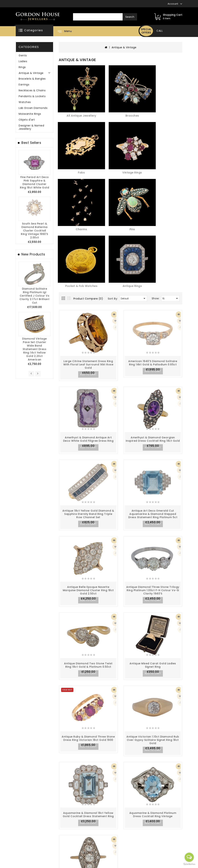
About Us (15, 824)
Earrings (24, 85)
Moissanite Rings (30, 114)
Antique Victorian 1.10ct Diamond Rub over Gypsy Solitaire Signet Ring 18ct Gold (153, 590)
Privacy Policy (18, 836)
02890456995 (153, 821)
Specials (110, 839)
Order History (53, 830)
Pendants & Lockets (32, 96)
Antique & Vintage (31, 73)
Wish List (50, 842)
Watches (25, 102)
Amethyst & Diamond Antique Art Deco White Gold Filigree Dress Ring (88, 291)
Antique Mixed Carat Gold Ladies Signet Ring (153, 515)
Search (130, 17)
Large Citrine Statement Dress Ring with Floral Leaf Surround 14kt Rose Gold (88, 216)
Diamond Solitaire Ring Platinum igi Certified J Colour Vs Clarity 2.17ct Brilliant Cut (34, 296)
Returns (109, 827)
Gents (23, 55)
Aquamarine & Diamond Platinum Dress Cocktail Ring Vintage (153, 664)
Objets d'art (27, 120)
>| (127, 769)
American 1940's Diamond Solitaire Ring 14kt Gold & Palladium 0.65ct (153, 214)
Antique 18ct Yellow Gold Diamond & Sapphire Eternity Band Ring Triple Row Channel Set (88, 365)
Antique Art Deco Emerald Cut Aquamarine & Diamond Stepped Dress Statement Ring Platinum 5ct (153, 365)
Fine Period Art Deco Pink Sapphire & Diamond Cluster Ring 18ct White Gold (34, 182)
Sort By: (113, 150)
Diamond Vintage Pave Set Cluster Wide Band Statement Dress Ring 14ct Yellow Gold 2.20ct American (34, 349)
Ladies (23, 61)
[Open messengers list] (189, 857)
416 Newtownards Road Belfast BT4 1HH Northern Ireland (160, 855)
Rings (22, 67)
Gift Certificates (85, 830)
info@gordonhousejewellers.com (165, 835)
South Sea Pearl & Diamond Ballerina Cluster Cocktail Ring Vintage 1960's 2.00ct (34, 231)
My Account (52, 824)
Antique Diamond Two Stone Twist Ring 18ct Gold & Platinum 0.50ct (88, 515)
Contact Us (82, 836)
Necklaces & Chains (32, 90)
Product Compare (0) (88, 150)
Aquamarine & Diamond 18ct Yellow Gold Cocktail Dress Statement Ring (88, 664)
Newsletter (111, 833)
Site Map (50, 836)
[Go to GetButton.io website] (189, 864)
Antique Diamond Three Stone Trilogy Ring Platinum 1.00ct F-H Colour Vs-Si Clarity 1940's (153, 441)
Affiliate (79, 842)
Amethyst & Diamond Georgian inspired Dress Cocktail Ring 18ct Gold (153, 291)
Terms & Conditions (23, 842)
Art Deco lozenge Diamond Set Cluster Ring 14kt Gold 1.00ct (88, 737)
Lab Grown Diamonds (33, 108)
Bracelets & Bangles (32, 79)
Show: (156, 150)
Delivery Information (23, 830)
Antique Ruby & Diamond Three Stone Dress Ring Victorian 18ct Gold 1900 (88, 588)
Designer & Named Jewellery (31, 127)
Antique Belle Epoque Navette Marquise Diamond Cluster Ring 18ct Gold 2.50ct (88, 441)
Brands (79, 824)
